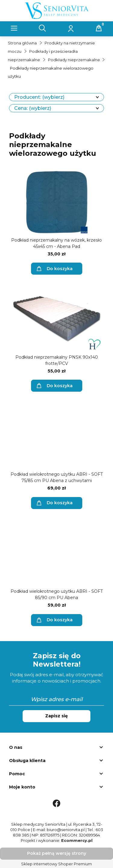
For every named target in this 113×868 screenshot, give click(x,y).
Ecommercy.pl (77, 840)
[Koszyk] (99, 28)
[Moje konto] (71, 28)
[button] (14, 28)
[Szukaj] (42, 28)
